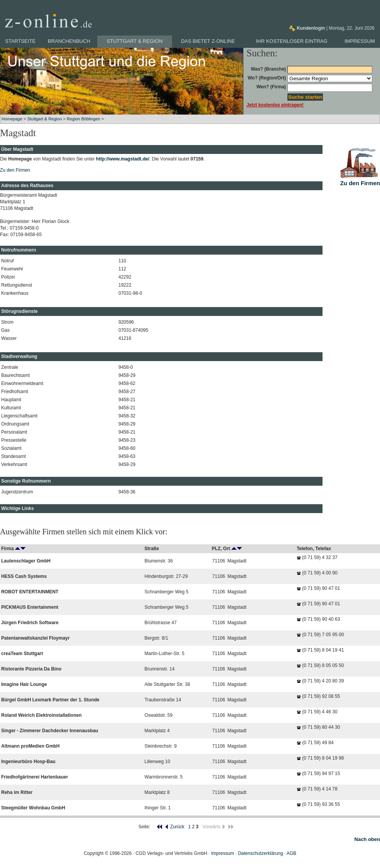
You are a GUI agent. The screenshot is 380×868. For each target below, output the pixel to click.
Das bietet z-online (208, 41)
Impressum (360, 41)
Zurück (175, 827)
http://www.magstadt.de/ (123, 159)
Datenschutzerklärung (261, 853)
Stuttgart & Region (135, 41)
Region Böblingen (84, 119)
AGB (291, 853)
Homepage (12, 119)
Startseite (20, 41)
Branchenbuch (69, 41)
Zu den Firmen (15, 170)
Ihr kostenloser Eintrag (292, 41)
